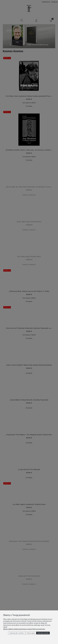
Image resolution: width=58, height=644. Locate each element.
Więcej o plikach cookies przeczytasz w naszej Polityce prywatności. (24, 629)
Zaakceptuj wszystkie (43, 633)
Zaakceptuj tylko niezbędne (17, 633)
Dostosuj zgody (31, 633)
